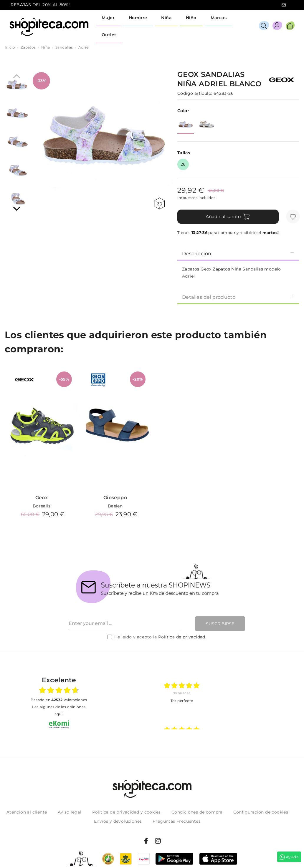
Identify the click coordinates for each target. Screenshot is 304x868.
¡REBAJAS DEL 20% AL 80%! (40, 5)
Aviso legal (70, 812)
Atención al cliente (27, 812)
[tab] (238, 253)
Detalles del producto (238, 297)
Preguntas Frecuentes (177, 821)
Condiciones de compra (197, 812)
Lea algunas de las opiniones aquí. (59, 710)
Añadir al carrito (228, 217)
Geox (42, 498)
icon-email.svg (284, 5)
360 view (160, 204)
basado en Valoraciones (59, 700)
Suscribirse (220, 624)
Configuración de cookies (261, 812)
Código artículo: (195, 93)
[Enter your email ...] (125, 624)
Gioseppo (115, 498)
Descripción (238, 253)
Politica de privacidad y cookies (127, 812)
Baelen (115, 506)
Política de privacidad (182, 637)
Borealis (42, 506)
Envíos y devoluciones (118, 821)
